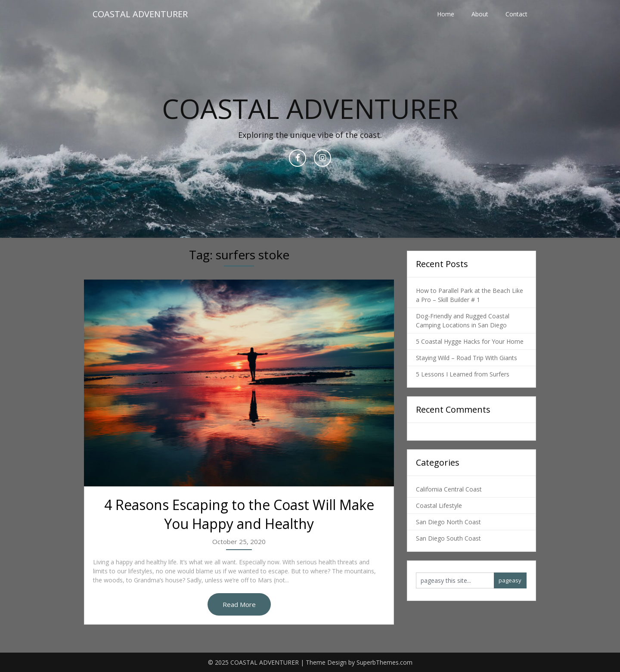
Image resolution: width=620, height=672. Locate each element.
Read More (239, 604)
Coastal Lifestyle (439, 506)
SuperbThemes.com (384, 662)
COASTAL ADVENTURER (140, 14)
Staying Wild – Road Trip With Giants (467, 358)
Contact (516, 14)
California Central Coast (449, 489)
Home (446, 14)
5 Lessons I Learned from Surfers (463, 374)
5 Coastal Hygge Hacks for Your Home (470, 341)
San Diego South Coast (448, 538)
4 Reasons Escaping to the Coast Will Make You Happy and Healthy (239, 514)
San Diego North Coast (448, 522)
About (480, 14)
